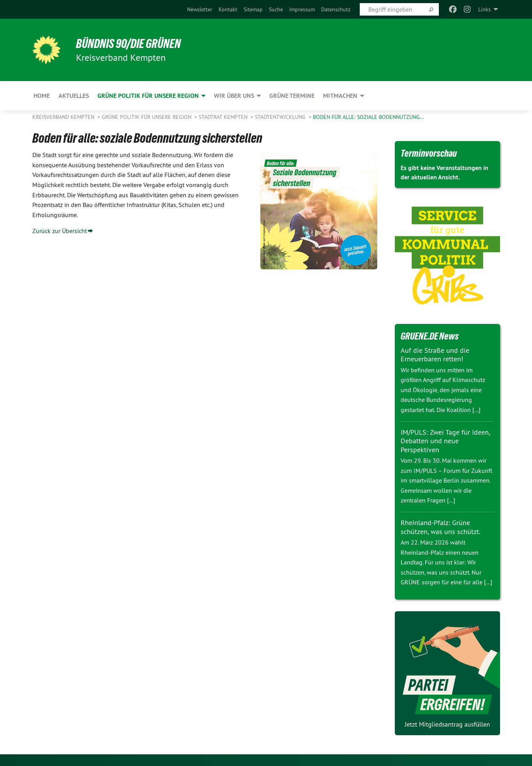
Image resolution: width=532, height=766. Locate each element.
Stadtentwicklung (281, 117)
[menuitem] (200, 9)
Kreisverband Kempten (64, 117)
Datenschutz (336, 9)
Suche (276, 9)
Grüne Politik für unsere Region (147, 117)
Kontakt (228, 9)
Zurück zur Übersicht (60, 231)
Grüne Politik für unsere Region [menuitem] (148, 96)
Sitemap (253, 9)
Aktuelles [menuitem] (74, 96)
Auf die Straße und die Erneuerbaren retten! (435, 355)
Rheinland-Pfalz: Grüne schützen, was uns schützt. (441, 527)
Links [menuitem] (484, 9)
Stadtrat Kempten (224, 117)
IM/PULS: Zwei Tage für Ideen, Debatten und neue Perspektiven (445, 441)
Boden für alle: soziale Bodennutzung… (369, 117)
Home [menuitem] (42, 96)
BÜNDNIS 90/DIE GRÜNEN (128, 44)
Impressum (302, 9)
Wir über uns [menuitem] (234, 96)
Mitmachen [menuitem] (340, 96)
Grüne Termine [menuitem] (292, 96)
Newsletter (200, 9)
